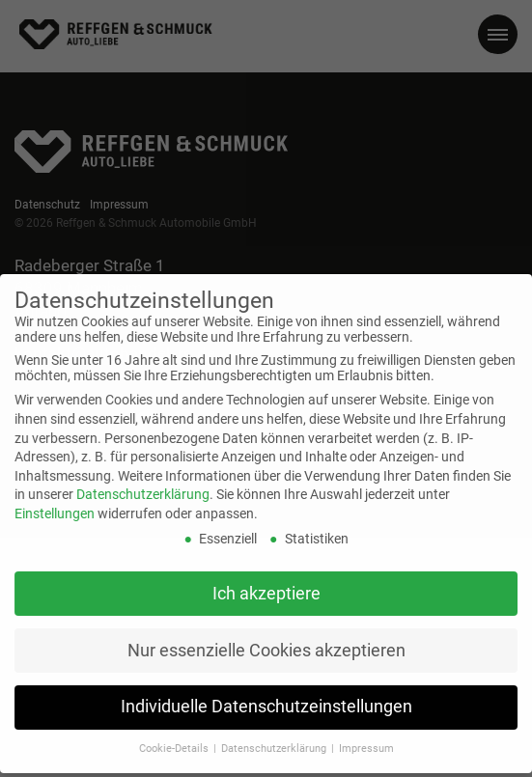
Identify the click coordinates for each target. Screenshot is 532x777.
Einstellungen (55, 503)
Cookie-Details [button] (175, 738)
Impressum (366, 738)
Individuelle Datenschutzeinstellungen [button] (266, 697)
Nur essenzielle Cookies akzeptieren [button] (266, 640)
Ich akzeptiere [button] (266, 583)
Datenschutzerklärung (143, 484)
